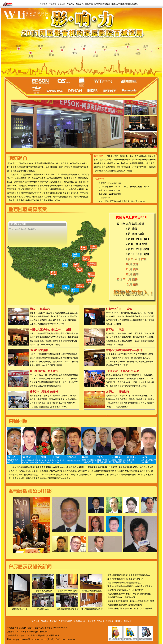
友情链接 (128, 621)
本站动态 (53, 621)
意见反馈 (101, 621)
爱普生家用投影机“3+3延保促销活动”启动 (125, 579)
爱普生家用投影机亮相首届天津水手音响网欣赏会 (129, 575)
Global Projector (80, 621)
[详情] (57, 200)
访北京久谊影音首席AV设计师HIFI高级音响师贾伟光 (130, 586)
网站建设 (44, 621)
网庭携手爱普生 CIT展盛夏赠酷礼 (122, 597)
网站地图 (110, 621)
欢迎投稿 (92, 621)
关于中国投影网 (65, 621)
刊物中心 (119, 621)
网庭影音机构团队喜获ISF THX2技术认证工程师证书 (130, 609)
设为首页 (35, 621)
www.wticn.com (115, 183)
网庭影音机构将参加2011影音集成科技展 (125, 605)
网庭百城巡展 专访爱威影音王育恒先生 (124, 583)
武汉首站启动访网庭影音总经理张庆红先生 (126, 590)
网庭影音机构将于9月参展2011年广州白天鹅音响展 (129, 594)
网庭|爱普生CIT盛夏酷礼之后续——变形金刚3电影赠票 (131, 601)
